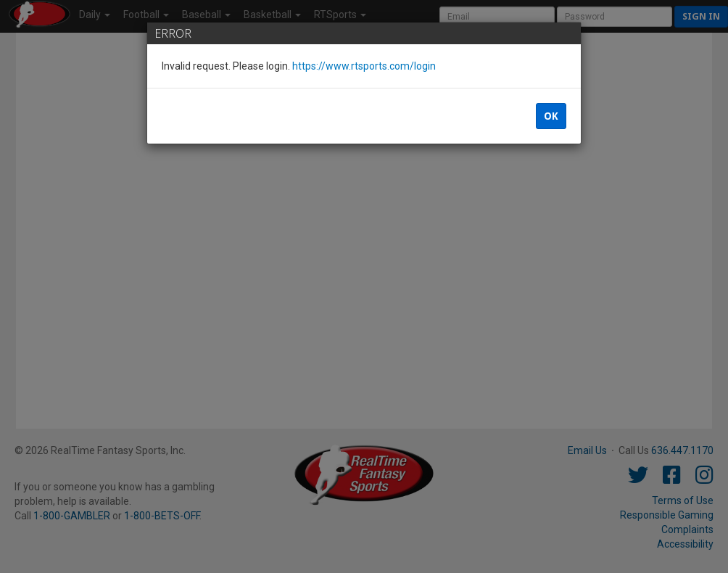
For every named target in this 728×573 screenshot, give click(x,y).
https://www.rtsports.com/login (364, 66)
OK (551, 116)
